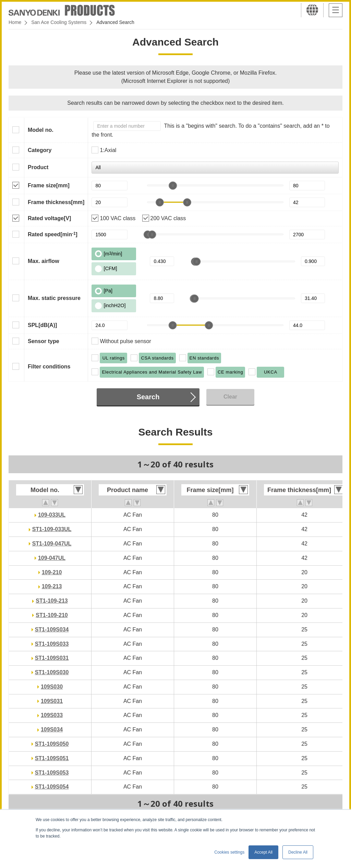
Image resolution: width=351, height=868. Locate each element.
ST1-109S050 (52, 744)
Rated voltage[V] (49, 218)
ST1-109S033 (52, 644)
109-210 (52, 572)
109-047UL (52, 558)
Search (148, 397)
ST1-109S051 (52, 758)
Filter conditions (49, 367)
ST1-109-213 (52, 601)
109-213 (52, 586)
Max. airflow (44, 261)
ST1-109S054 (52, 787)
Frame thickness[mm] (56, 202)
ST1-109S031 (52, 658)
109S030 (52, 687)
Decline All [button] (298, 852)
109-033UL (52, 515)
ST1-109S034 (52, 630)
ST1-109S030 (52, 672)
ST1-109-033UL (52, 529)
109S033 (52, 715)
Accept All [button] (263, 852)
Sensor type (44, 341)
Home (15, 22)
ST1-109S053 (52, 773)
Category (40, 150)
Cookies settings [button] (229, 852)
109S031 (52, 701)
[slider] (173, 186)
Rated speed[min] (53, 234)
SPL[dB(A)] (42, 325)
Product (38, 167)
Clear (230, 397)
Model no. (41, 130)
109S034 (52, 729)
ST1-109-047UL (52, 544)
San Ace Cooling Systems (59, 22)
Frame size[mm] (49, 185)
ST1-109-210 (52, 615)
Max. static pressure (54, 298)
